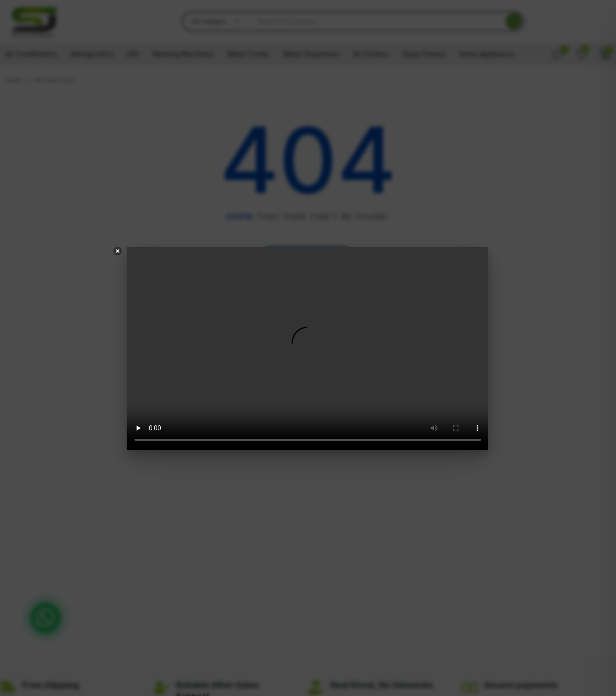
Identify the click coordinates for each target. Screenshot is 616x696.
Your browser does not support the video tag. (308, 348)
